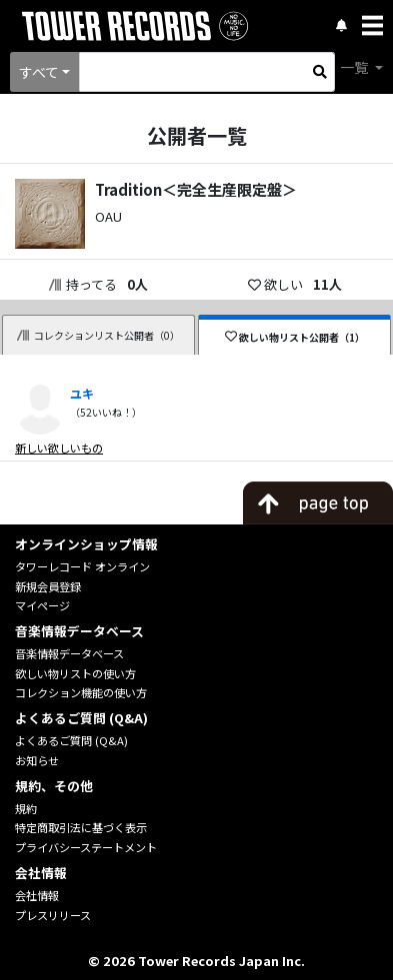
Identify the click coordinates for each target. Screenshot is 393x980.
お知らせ (37, 760)
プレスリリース (53, 915)
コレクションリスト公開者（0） (99, 335)
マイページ (42, 605)
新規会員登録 (48, 586)
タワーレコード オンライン (82, 566)
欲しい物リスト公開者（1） (295, 337)
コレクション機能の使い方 (81, 692)
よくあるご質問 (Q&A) (71, 740)
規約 (26, 808)
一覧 (355, 67)
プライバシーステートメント (86, 847)
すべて (39, 72)
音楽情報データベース (69, 653)
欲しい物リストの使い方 (75, 673)
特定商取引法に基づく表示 (81, 827)
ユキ (82, 393)
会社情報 (37, 895)
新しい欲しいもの (59, 448)
